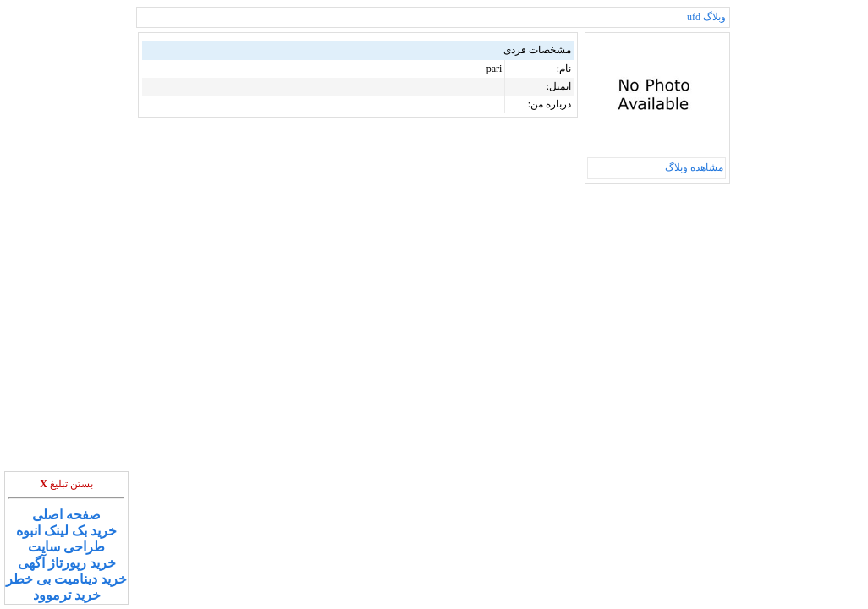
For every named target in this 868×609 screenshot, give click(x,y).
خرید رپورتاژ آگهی (67, 563)
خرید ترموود (67, 595)
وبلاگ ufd (706, 17)
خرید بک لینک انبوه (66, 531)
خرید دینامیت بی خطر (66, 579)
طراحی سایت (66, 547)
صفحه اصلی (66, 515)
